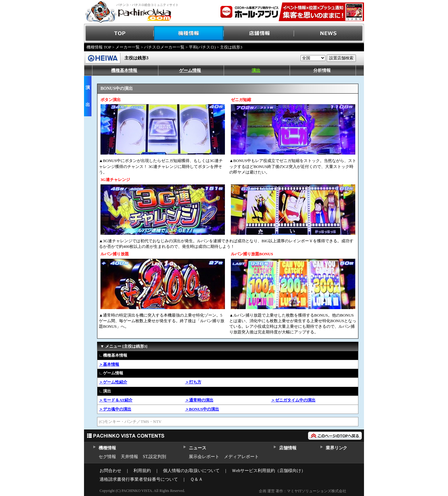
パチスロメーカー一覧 (164, 47)
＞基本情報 (109, 364)
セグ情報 (107, 457)
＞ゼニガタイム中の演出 (293, 400)
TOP (119, 33)
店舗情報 (259, 33)
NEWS (329, 33)
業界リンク (336, 448)
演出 (256, 70)
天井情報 (129, 457)
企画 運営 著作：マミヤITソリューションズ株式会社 (303, 491)
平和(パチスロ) (202, 47)
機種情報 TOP (99, 47)
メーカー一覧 (128, 47)
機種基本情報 (124, 70)
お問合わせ (110, 471)
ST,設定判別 (154, 457)
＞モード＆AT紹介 (116, 400)
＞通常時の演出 (199, 400)
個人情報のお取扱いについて (191, 471)
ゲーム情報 (190, 70)
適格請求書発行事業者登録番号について (139, 479)
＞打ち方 (193, 382)
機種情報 (189, 33)
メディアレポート (241, 457)
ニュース (197, 448)
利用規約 (142, 471)
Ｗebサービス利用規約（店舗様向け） (269, 471)
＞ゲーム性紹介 (113, 382)
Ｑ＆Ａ (196, 479)
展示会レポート (204, 457)
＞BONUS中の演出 (202, 409)
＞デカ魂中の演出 (115, 409)
